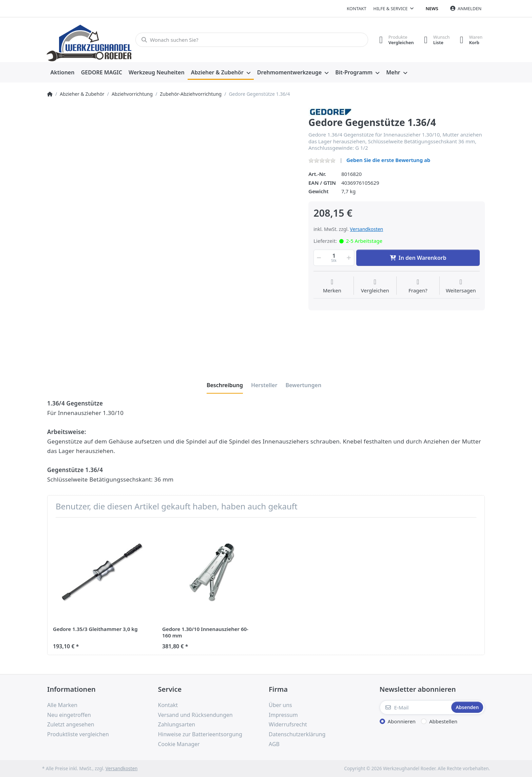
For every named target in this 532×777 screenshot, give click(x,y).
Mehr (393, 72)
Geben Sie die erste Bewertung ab (388, 160)
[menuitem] (62, 73)
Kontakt (357, 8)
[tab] (225, 385)
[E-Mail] (415, 707)
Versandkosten (366, 229)
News (432, 8)
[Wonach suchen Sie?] (252, 40)
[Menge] (334, 258)
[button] (318, 258)
